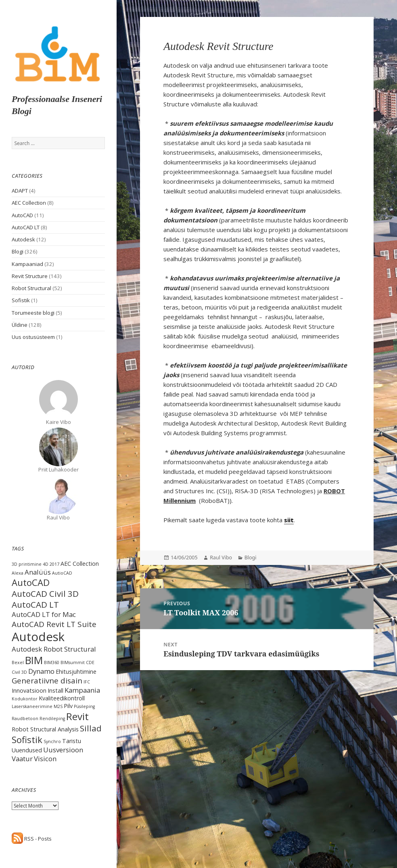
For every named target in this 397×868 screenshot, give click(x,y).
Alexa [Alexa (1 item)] (18, 573)
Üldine (20, 325)
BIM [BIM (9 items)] (34, 660)
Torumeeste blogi (33, 313)
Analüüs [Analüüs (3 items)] (38, 572)
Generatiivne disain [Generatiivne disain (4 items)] (47, 681)
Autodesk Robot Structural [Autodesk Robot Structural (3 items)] (54, 649)
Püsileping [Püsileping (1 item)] (84, 706)
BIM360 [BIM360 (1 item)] (52, 662)
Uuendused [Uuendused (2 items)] (27, 750)
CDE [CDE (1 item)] (90, 662)
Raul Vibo (221, 558)
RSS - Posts (32, 839)
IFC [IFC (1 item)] (87, 682)
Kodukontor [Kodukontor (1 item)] (25, 699)
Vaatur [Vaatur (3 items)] (22, 759)
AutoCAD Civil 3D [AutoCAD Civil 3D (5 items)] (45, 594)
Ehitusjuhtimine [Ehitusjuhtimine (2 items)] (76, 672)
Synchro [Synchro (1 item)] (52, 741)
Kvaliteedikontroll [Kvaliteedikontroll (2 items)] (62, 698)
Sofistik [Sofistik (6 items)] (27, 739)
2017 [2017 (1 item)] (54, 564)
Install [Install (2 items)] (55, 690)
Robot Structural (31, 288)
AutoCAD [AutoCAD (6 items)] (31, 582)
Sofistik (21, 300)
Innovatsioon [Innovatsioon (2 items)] (29, 690)
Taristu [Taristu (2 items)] (72, 741)
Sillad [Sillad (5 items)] (91, 728)
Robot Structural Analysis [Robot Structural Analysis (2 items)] (45, 729)
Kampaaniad (27, 264)
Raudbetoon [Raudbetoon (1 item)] (25, 718)
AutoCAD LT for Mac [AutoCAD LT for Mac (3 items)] (44, 614)
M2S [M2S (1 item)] (58, 706)
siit (289, 520)
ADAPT (20, 191)
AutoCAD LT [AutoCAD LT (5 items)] (35, 604)
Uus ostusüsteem (33, 337)
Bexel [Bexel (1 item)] (18, 662)
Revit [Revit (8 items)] (77, 716)
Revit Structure (30, 276)
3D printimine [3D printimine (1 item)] (27, 564)
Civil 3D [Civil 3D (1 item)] (19, 672)
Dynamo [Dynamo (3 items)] (41, 671)
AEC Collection (29, 203)
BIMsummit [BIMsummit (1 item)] (73, 662)
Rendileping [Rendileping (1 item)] (52, 718)
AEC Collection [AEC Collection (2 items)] (80, 564)
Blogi (18, 251)
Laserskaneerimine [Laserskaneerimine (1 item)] (32, 706)
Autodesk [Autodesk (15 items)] (38, 637)
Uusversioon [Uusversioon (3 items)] (63, 750)
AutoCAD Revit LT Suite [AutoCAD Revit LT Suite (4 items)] (54, 624)
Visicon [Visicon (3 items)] (45, 759)
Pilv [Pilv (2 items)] (68, 706)
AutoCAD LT (26, 227)
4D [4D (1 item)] (46, 564)
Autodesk (23, 239)
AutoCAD (22, 215)
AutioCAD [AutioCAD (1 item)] (62, 573)
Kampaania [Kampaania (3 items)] (82, 690)
